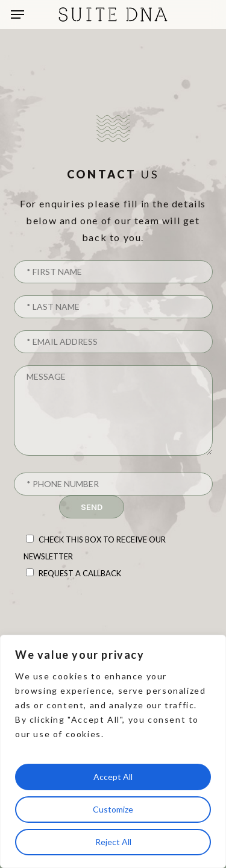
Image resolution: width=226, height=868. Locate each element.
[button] (17, 14)
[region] (113, 751)
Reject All (113, 842)
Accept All (113, 777)
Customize (113, 809)
